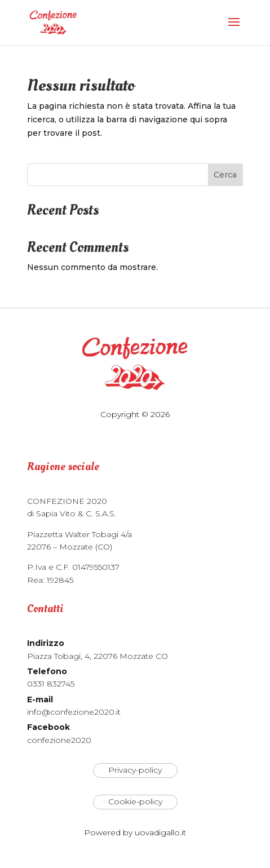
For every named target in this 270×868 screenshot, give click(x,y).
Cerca (225, 175)
